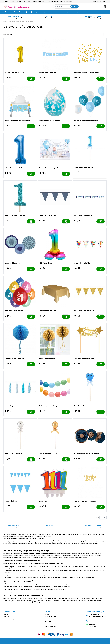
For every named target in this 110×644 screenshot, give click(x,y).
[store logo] (17, 6)
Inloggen (47, 615)
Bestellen (47, 625)
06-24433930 (93, 620)
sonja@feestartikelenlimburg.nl (97, 616)
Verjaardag (12, 22)
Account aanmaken (50, 616)
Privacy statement (9, 620)
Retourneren (48, 621)
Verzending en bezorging (52, 620)
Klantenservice (49, 618)
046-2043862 (93, 626)
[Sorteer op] (97, 34)
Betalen (47, 623)
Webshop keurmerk (50, 626)
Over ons (6, 616)
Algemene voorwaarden (11, 618)
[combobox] (66, 7)
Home (5, 22)
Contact (104, 2)
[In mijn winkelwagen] (31, 79)
